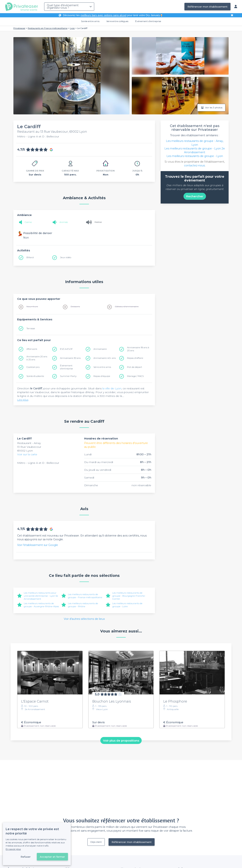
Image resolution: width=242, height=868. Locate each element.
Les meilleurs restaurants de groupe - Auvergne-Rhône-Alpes (41, 605)
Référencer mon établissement (207, 7)
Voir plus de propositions (121, 740)
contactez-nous (194, 165)
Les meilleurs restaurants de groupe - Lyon (195, 156)
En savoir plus (13, 849)
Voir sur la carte (27, 454)
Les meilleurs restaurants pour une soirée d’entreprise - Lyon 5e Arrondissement (41, 596)
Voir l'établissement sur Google (38, 545)
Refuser (26, 857)
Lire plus (23, 400)
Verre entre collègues (117, 21)
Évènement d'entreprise (148, 21)
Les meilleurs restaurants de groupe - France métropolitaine (85, 596)
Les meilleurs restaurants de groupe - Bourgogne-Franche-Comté (129, 596)
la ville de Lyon (112, 388)
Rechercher (195, 196)
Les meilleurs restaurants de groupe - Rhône (83, 605)
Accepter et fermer (52, 857)
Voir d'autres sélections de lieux (84, 619)
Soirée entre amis (90, 21)
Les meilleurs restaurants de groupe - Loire (127, 605)
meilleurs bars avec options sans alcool (103, 15)
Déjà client (96, 842)
